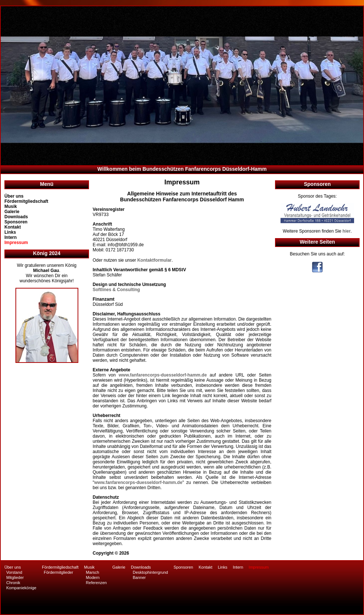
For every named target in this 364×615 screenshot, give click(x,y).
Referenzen (97, 583)
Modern (93, 577)
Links (10, 232)
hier (347, 231)
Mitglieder (15, 577)
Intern (10, 237)
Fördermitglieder (58, 572)
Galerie (12, 212)
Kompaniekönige (21, 588)
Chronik (13, 583)
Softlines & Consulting (116, 290)
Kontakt (13, 227)
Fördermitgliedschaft (26, 201)
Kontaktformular (154, 260)
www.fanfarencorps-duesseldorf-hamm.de (163, 375)
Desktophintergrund (150, 572)
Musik (11, 206)
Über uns (14, 196)
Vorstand (14, 572)
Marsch (93, 572)
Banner (139, 577)
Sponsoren (16, 222)
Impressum (16, 243)
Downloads (16, 217)
